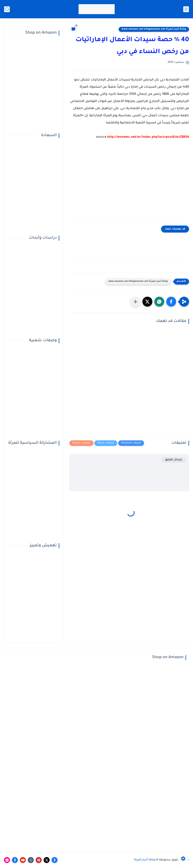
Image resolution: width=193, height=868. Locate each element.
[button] (171, 302)
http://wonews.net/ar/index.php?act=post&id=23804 (148, 137)
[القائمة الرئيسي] (186, 9)
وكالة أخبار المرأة (145, 860)
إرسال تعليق (173, 460)
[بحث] (7, 9)
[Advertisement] (129, 184)
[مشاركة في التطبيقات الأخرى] (135, 302)
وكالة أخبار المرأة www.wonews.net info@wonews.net (154, 29)
